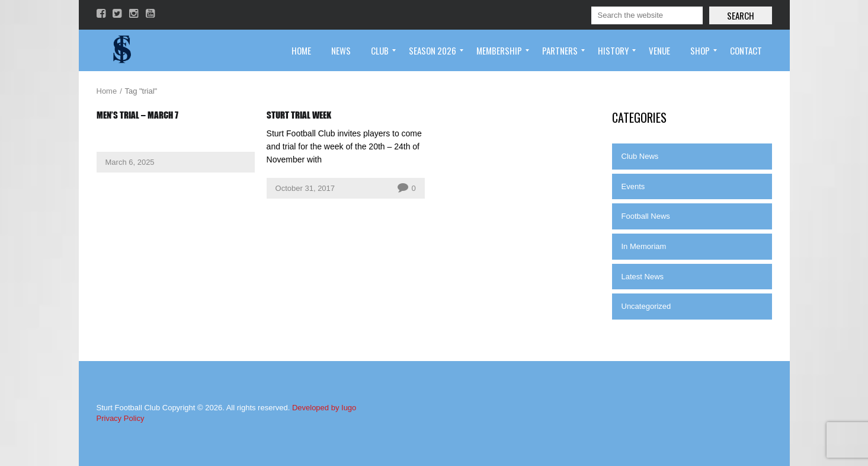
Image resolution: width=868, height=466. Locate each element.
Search (741, 15)
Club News (640, 156)
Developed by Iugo (324, 408)
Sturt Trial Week (299, 115)
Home (107, 91)
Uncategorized (646, 306)
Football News (646, 216)
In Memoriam (644, 246)
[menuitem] (301, 50)
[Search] (647, 15)
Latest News (643, 277)
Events (633, 186)
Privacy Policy (121, 418)
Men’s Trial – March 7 (137, 115)
